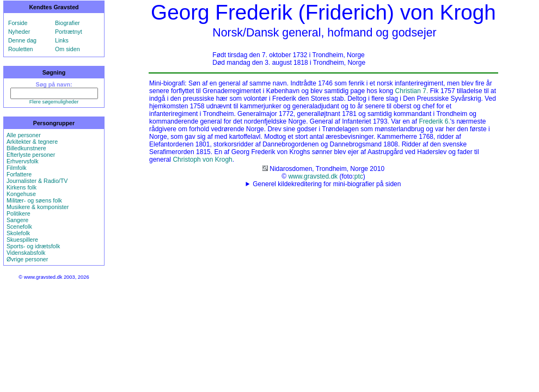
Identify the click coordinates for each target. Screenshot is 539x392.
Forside (18, 23)
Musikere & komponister (38, 207)
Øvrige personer (27, 259)
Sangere (17, 220)
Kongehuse (21, 194)
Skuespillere (22, 240)
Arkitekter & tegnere (32, 142)
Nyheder (19, 32)
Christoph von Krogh (202, 160)
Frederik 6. (434, 121)
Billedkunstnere (26, 148)
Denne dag (22, 40)
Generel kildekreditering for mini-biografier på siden (327, 184)
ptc (359, 176)
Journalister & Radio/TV (37, 181)
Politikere (19, 213)
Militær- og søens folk (34, 200)
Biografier (68, 23)
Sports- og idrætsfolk (33, 246)
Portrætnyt (69, 32)
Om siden (68, 49)
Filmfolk (17, 168)
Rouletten (21, 49)
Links (62, 40)
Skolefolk (18, 233)
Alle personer (24, 135)
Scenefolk (19, 226)
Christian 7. (412, 91)
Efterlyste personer (31, 155)
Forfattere (19, 174)
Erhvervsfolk (23, 161)
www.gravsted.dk (313, 176)
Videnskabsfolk (26, 253)
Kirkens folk (22, 187)
